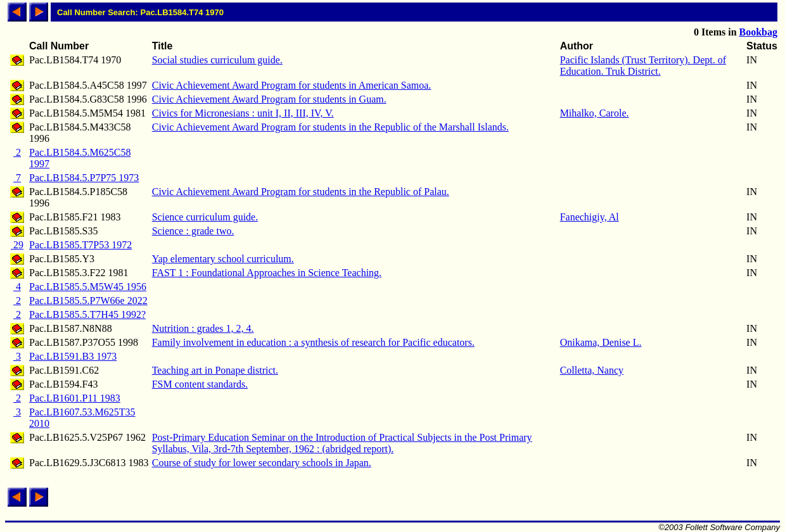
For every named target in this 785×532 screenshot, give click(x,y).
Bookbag (758, 32)
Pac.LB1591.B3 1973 (73, 356)
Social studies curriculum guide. (217, 60)
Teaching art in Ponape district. (215, 370)
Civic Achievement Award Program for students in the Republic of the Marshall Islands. (330, 127)
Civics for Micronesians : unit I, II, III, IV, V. (243, 113)
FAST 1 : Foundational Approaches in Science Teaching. (267, 273)
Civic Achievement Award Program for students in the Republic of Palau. (301, 192)
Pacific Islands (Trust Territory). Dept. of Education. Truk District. (643, 66)
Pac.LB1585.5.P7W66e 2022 (88, 301)
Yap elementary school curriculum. (223, 259)
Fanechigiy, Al (590, 217)
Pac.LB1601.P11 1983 (75, 398)
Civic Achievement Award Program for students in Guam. (269, 99)
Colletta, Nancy (592, 370)
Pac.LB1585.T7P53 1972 (80, 245)
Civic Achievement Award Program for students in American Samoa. (292, 85)
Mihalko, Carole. (595, 113)
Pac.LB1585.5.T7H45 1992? (87, 314)
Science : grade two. (193, 231)
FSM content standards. (200, 384)
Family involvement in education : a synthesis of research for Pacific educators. (313, 342)
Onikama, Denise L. (601, 342)
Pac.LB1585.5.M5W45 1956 (88, 287)
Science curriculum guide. (205, 217)
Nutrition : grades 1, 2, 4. (203, 328)
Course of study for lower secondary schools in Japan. (262, 463)
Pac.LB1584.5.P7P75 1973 (84, 178)
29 (17, 245)
